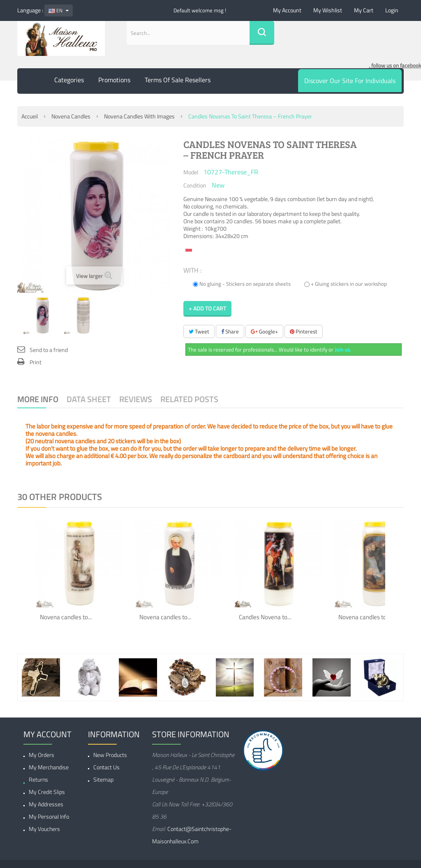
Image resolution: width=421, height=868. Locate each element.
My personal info (49, 816)
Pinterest (304, 331)
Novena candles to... (66, 617)
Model (191, 172)
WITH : (193, 270)
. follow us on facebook (395, 65)
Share (230, 331)
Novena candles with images (139, 116)
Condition (195, 185)
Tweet (199, 331)
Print (36, 362)
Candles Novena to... (265, 617)
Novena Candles (71, 116)
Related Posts (189, 399)
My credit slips (47, 792)
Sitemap (103, 779)
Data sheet (89, 399)
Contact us (106, 767)
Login (392, 10)
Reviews (136, 399)
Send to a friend (49, 350)
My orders (42, 755)
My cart (364, 10)
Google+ (264, 331)
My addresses (46, 804)
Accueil (30, 116)
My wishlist (328, 10)
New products (110, 755)
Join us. (343, 350)
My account (287, 10)
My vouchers (44, 829)
